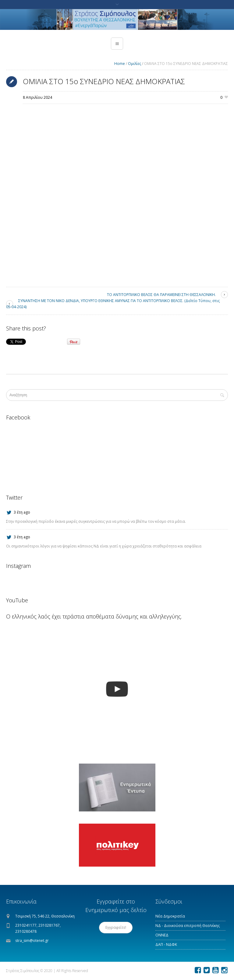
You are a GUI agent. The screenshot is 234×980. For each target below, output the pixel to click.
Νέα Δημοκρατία (170, 916)
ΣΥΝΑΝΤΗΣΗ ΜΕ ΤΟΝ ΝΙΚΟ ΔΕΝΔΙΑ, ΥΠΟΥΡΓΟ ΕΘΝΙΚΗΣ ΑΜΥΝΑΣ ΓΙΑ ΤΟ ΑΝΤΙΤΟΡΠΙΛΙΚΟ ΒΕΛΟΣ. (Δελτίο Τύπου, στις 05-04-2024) (113, 304)
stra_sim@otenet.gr (32, 941)
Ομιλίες (135, 64)
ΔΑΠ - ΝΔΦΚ (166, 944)
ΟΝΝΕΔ (162, 935)
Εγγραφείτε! (116, 927)
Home (120, 64)
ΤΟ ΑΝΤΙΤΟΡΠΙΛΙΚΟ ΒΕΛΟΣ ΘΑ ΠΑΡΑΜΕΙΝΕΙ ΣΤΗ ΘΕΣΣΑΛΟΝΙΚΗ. (161, 295)
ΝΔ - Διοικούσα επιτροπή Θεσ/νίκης (188, 926)
